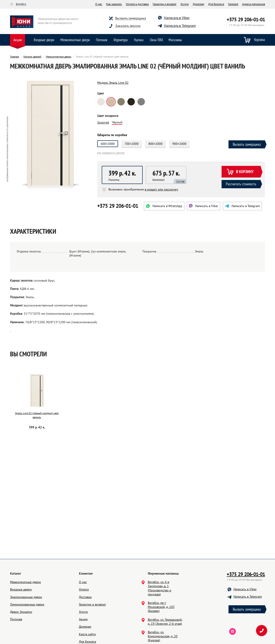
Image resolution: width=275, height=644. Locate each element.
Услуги (185, 4)
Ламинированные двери (27, 604)
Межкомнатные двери (75, 40)
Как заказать (114, 4)
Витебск (21, 4)
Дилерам (198, 4)
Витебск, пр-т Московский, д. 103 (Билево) (161, 607)
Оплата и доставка (137, 4)
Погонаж (102, 40)
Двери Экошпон (21, 612)
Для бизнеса (216, 4)
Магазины (175, 40)
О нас (99, 4)
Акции (18, 40)
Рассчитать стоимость (241, 184)
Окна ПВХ (157, 40)
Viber (204, 206)
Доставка (85, 597)
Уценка (139, 40)
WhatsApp (164, 206)
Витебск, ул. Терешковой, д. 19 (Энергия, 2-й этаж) (165, 622)
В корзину (240, 172)
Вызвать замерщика (131, 18)
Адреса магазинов (254, 4)
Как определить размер (111, 153)
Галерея (233, 4)
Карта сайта (87, 634)
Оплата (84, 589)
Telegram (242, 206)
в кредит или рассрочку (161, 189)
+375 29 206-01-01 (246, 20)
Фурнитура (121, 40)
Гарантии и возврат (165, 4)
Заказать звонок (128, 26)
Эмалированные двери (26, 597)
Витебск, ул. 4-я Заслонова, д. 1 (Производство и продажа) (160, 588)
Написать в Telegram (180, 26)
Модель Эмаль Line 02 (113, 83)
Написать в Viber (177, 18)
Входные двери (44, 40)
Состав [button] (180, 182)
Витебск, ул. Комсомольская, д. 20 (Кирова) (163, 636)
